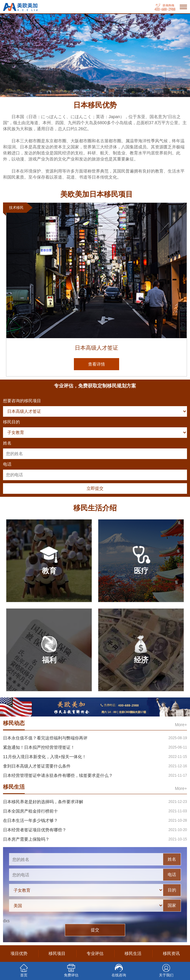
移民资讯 (171, 953)
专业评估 (95, 953)
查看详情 (97, 364)
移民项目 (57, 953)
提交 (95, 930)
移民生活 (133, 953)
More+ (181, 725)
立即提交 (95, 488)
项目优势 (19, 953)
